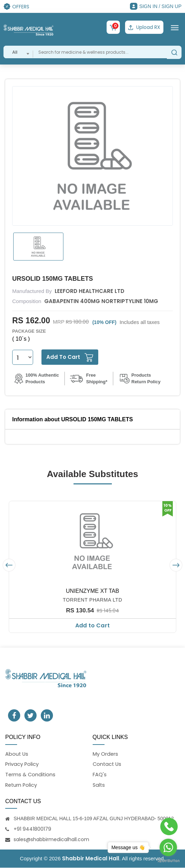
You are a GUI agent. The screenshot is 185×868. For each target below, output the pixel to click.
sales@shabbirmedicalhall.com (51, 840)
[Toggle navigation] (175, 27)
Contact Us (108, 764)
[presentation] (9, 565)
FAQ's (100, 775)
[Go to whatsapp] (168, 847)
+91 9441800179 (32, 829)
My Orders (106, 753)
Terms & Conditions (31, 775)
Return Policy (22, 785)
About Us (17, 753)
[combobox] (18, 52)
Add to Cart (93, 625)
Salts (99, 785)
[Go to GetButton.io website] (168, 861)
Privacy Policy (22, 764)
